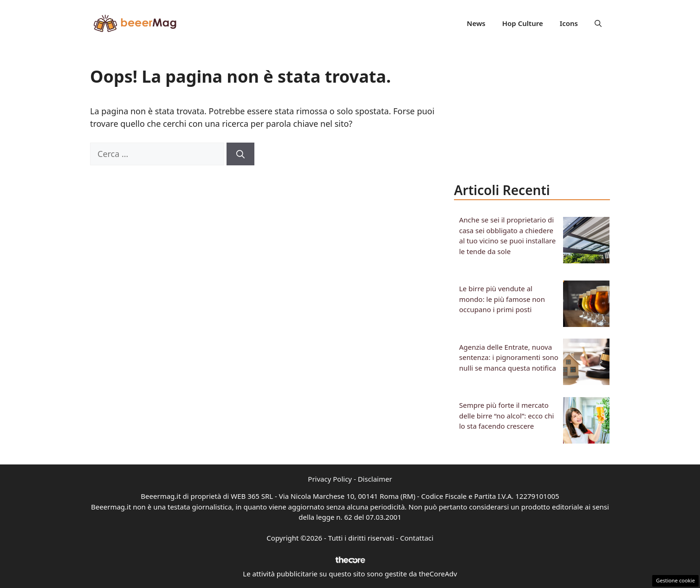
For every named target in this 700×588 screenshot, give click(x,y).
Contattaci (417, 538)
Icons (569, 23)
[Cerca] (240, 154)
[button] (598, 23)
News (476, 23)
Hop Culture (523, 23)
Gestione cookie (675, 580)
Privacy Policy (330, 479)
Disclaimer (375, 479)
